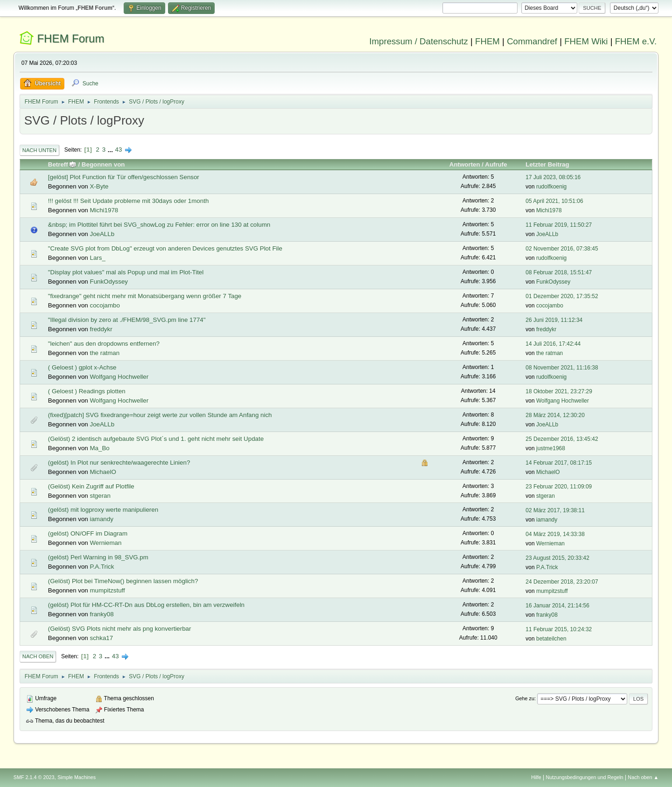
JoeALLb (102, 234)
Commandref (532, 41)
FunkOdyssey (108, 282)
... (111, 150)
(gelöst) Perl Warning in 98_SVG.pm (98, 557)
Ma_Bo (99, 448)
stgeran (100, 496)
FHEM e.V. (636, 41)
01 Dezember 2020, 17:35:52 (562, 296)
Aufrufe (496, 164)
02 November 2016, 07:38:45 (562, 249)
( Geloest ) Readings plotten (87, 391)
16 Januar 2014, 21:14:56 (557, 606)
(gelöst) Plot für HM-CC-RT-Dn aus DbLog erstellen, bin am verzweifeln (146, 605)
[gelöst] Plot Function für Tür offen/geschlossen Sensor (124, 177)
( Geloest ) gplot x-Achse (82, 367)
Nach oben (38, 656)
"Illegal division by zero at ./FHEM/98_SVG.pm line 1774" (127, 320)
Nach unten (39, 150)
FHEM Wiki (586, 41)
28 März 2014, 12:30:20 (555, 415)
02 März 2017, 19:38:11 (555, 510)
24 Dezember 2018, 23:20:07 (562, 582)
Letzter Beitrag (547, 164)
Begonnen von (103, 164)
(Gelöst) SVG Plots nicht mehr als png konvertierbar (120, 629)
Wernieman (105, 543)
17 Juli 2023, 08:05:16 (553, 177)
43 (119, 150)
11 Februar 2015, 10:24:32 (559, 629)
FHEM (487, 41)
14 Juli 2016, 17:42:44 (553, 344)
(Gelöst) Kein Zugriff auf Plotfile (91, 486)
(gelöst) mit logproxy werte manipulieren (103, 510)
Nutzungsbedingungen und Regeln (585, 777)
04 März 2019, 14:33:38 (555, 534)
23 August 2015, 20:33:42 (557, 558)
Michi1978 (104, 210)
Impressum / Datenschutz (419, 41)
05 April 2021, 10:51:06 (554, 201)
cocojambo (105, 305)
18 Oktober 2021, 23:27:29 (559, 391)
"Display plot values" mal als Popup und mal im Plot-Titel (126, 272)
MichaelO (103, 472)
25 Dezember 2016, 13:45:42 (562, 439)
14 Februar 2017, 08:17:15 (559, 463)
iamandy (101, 519)
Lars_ (97, 258)
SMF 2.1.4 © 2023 (34, 777)
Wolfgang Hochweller (119, 377)
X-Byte (99, 186)
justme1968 (551, 448)
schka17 (101, 638)
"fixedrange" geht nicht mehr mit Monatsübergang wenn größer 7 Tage (145, 296)
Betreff (62, 164)
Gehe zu (525, 698)
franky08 (101, 614)
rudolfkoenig (551, 187)
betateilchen (551, 639)
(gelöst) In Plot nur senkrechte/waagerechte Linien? (119, 463)
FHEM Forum (70, 38)
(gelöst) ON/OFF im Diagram (88, 533)
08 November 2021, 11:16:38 (562, 368)
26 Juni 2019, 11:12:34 (554, 320)
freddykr (101, 329)
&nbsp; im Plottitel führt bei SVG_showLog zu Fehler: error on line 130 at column (159, 225)
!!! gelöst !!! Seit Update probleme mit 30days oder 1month (129, 201)
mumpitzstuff (107, 590)
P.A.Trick (102, 567)
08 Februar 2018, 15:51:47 (559, 272)
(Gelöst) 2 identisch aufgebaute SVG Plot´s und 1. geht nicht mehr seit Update (156, 439)
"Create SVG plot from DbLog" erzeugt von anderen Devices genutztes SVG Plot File (165, 248)
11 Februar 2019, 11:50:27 (559, 225)
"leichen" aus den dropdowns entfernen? (104, 344)
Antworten (465, 164)
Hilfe (536, 777)
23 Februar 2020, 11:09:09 (559, 487)
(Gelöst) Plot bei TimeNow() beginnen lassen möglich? (123, 581)
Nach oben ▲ (643, 777)
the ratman (105, 353)
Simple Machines (77, 777)
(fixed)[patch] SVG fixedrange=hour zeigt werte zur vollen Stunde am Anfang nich (160, 415)
